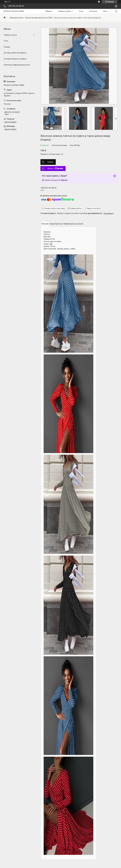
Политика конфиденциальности (17, 65)
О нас (81, 11)
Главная (48, 11)
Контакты (93, 11)
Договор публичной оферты (15, 53)
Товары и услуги (64, 11)
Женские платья (17, 18)
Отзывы (7, 47)
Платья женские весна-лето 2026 (39, 18)
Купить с (55, 169)
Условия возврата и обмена (15, 59)
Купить (50, 162)
